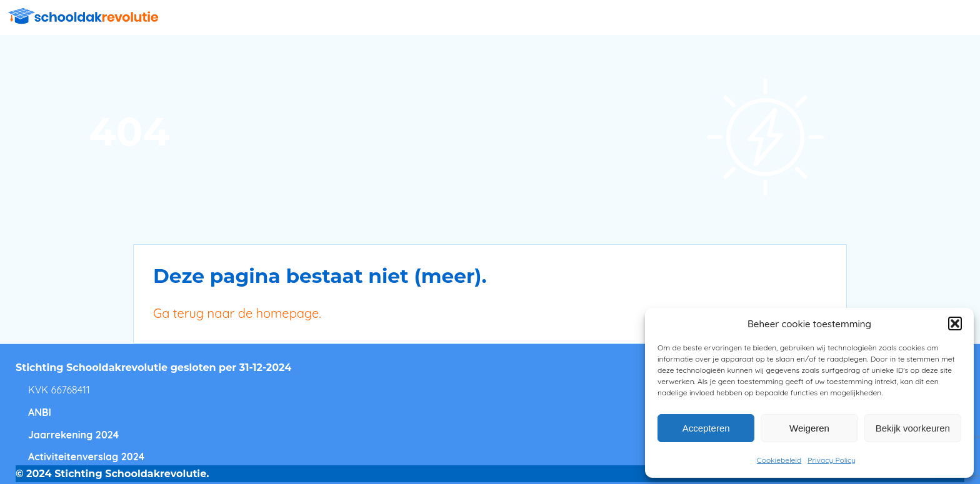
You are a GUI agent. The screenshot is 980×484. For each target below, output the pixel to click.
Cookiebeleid (779, 460)
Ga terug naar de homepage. (237, 313)
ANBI (40, 412)
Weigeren (809, 428)
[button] (955, 323)
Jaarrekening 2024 (73, 435)
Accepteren (706, 428)
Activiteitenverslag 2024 (86, 457)
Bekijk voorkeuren (913, 428)
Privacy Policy (832, 460)
